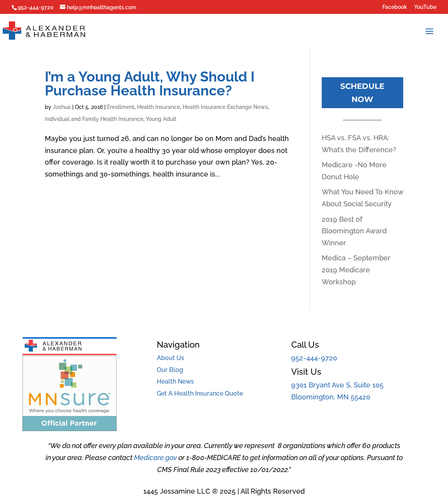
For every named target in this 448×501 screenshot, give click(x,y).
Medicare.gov (155, 458)
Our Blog (170, 370)
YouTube (425, 7)
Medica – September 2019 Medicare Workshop (356, 270)
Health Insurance (159, 107)
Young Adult (161, 119)
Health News (175, 381)
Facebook (395, 7)
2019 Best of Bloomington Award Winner (354, 231)
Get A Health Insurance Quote (200, 393)
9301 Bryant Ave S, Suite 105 (337, 385)
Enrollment (121, 107)
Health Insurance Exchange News (225, 107)
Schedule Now (362, 93)
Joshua (62, 107)
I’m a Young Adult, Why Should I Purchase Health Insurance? (150, 83)
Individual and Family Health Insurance (94, 119)
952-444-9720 (314, 358)
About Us (171, 358)
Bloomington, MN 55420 (331, 397)
